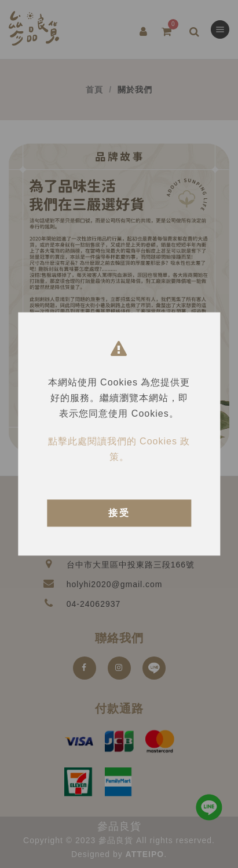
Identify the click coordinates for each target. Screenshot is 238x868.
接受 (119, 513)
